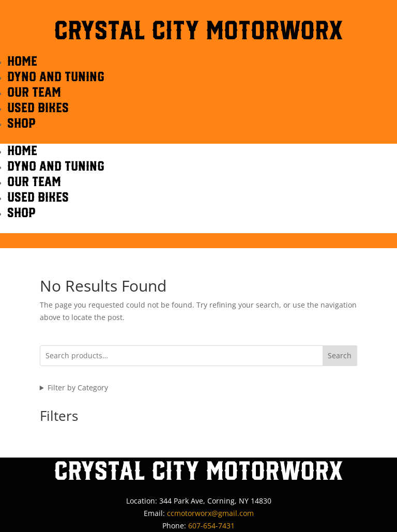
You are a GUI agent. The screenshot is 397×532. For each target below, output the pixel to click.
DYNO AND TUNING (56, 76)
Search (340, 355)
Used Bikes (38, 107)
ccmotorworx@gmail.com (210, 513)
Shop (21, 123)
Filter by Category (78, 387)
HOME (22, 61)
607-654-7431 (211, 526)
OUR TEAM (34, 92)
